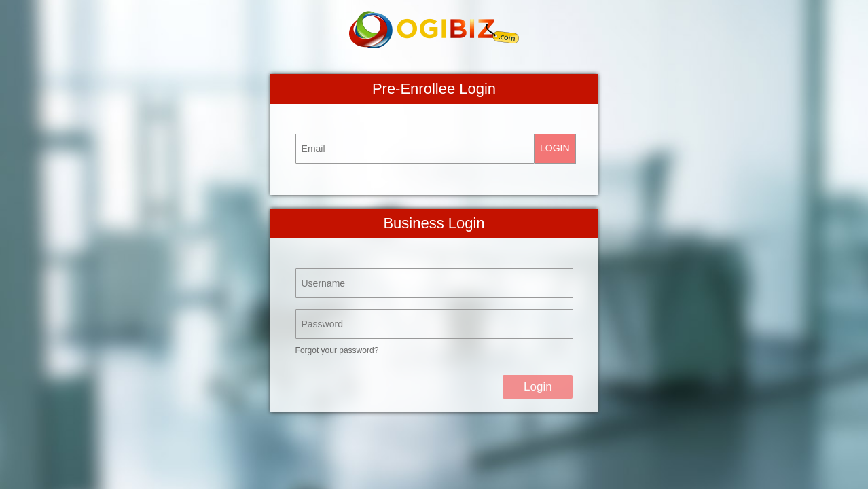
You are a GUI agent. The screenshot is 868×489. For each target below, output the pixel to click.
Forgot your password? (337, 350)
